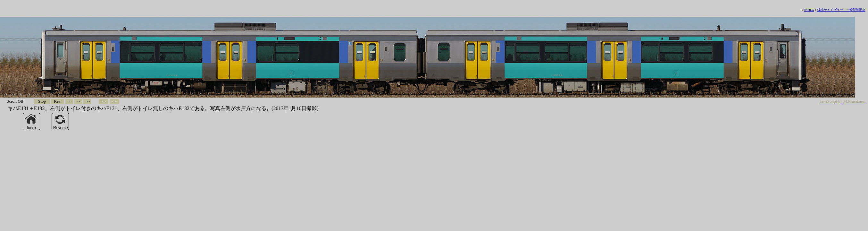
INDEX (809, 10)
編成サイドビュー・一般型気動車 (841, 10)
